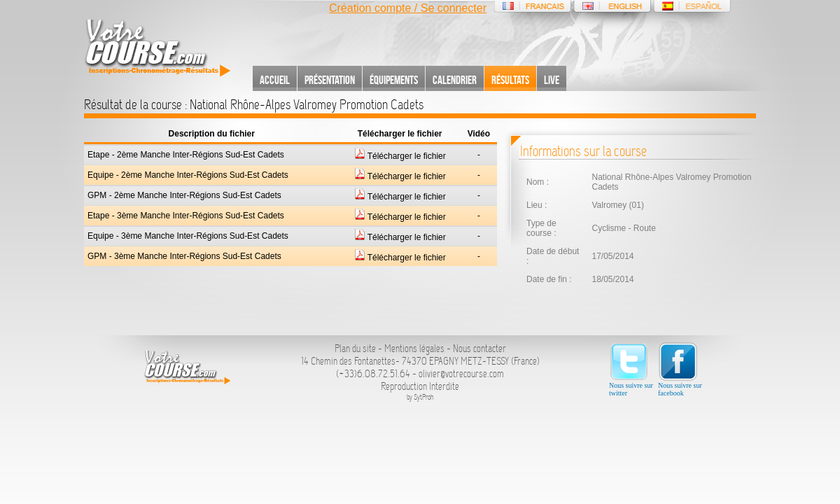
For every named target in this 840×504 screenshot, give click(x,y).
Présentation (330, 80)
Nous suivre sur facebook (680, 369)
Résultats (510, 80)
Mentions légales (414, 349)
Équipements (394, 80)
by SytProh (420, 397)
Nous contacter (479, 349)
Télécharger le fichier (400, 156)
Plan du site (355, 349)
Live (552, 80)
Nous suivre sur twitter (631, 369)
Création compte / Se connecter (408, 8)
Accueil (275, 80)
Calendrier (455, 80)
